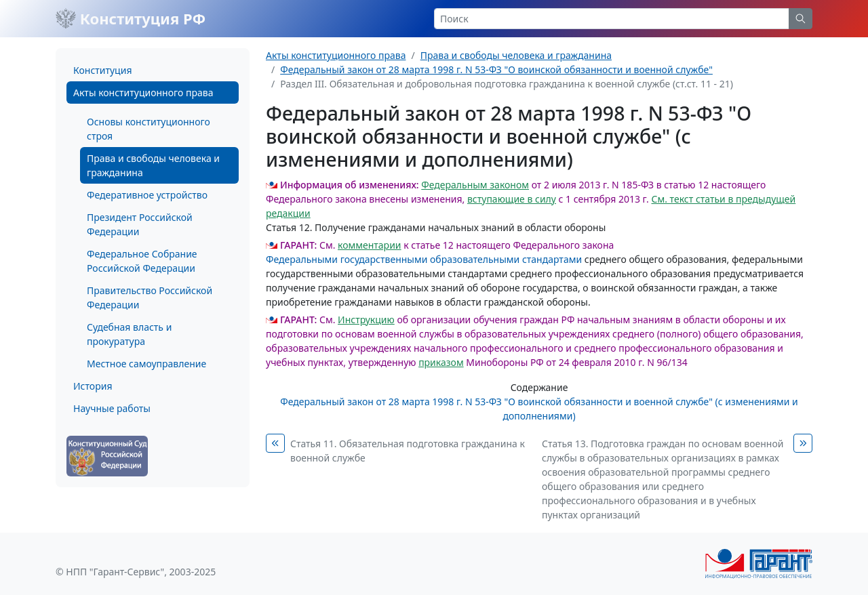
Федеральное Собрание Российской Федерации (142, 261)
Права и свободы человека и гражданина (153, 165)
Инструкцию (366, 320)
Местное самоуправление (146, 364)
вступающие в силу (512, 199)
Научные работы (112, 408)
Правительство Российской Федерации (150, 297)
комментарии (369, 245)
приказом (441, 362)
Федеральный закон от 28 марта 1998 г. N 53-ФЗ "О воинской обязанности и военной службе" (496, 69)
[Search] (612, 19)
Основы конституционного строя (149, 129)
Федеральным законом (475, 185)
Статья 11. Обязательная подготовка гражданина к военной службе (408, 451)
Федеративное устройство (147, 195)
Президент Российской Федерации (140, 224)
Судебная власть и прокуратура (129, 334)
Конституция (102, 70)
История (93, 386)
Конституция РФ (131, 18)
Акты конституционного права (143, 93)
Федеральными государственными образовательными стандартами (424, 259)
